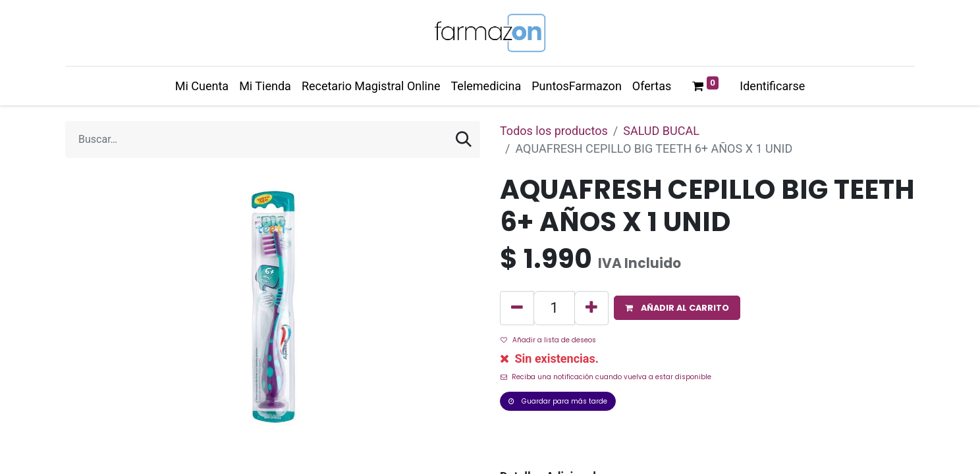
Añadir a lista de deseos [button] (548, 340)
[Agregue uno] (591, 308)
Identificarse (772, 86)
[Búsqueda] (464, 140)
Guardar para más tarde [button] (558, 401)
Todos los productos (554, 131)
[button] (677, 308)
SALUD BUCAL (661, 131)
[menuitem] (202, 86)
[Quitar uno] (517, 308)
